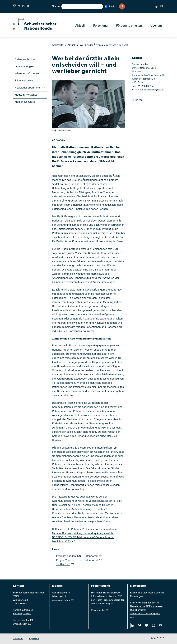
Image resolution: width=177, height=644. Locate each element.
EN (24, 7)
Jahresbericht (59, 597)
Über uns (156, 26)
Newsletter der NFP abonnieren (146, 607)
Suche (56, 7)
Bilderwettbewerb (25, 81)
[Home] (38, 29)
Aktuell (80, 26)
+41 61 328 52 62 (145, 86)
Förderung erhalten (129, 26)
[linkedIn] (133, 625)
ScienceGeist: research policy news (145, 616)
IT (28, 7)
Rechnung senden (22, 614)
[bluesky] (140, 625)
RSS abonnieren (138, 610)
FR (19, 7)
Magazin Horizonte (26, 95)
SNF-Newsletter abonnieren (145, 603)
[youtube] (160, 625)
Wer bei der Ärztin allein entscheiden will (102, 45)
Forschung (100, 26)
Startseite (58, 45)
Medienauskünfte (25, 102)
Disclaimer (18, 639)
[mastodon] (147, 625)
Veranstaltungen (24, 67)
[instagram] (153, 625)
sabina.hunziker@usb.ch (152, 90)
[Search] (122, 6)
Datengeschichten (25, 60)
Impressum (34, 639)
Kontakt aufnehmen (23, 610)
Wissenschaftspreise (27, 74)
